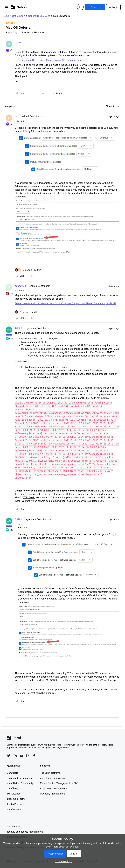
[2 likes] (28, 270)
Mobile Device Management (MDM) (59, 783)
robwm (18, 43)
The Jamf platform (50, 773)
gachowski (21, 286)
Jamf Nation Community (20, 783)
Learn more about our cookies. (63, 847)
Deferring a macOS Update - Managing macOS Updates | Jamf (49, 60)
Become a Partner (17, 799)
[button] (6, 8)
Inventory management (52, 794)
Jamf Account (15, 809)
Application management (53, 788)
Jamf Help (13, 773)
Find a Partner (15, 804)
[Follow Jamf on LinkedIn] (15, 756)
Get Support (19, 16)
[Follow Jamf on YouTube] (21, 756)
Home (6, 16)
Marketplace (14, 794)
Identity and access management (25, 832)
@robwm (20, 291)
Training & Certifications (20, 778)
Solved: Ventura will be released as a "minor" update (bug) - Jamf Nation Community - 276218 (66, 303)
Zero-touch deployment (53, 778)
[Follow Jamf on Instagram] (28, 756)
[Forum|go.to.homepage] (19, 7)
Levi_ (17, 116)
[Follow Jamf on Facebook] (34, 756)
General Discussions (39, 16)
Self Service (14, 826)
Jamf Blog (13, 788)
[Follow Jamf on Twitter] (9, 756)
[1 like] (27, 312)
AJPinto (19, 328)
